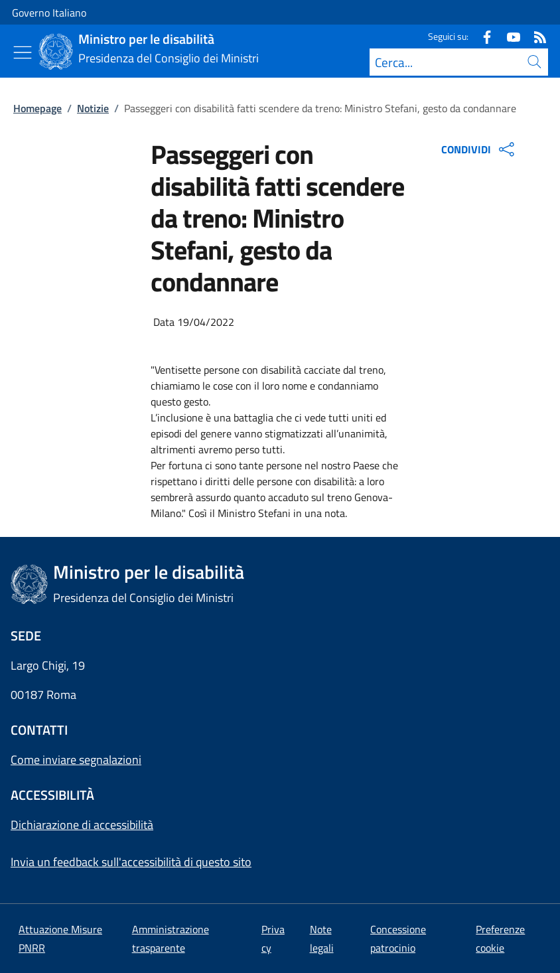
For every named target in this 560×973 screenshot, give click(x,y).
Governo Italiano (49, 13)
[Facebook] (482, 36)
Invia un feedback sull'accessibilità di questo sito (131, 862)
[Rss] (535, 36)
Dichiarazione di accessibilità (82, 825)
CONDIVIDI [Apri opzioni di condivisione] (479, 149)
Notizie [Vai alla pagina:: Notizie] (93, 108)
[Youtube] (508, 36)
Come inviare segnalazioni (76, 760)
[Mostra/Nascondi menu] (23, 52)
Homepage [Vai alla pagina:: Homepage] (37, 108)
